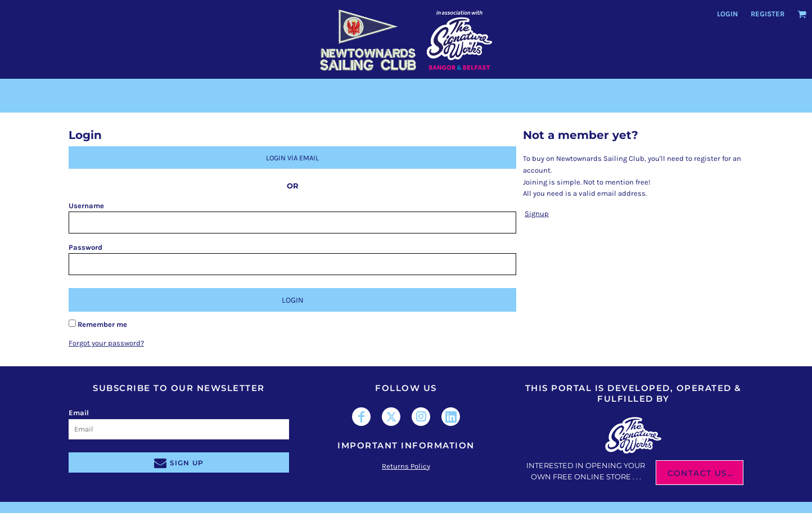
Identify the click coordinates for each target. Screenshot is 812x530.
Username (86, 206)
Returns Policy (406, 466)
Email (79, 413)
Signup (537, 214)
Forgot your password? (106, 343)
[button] (802, 14)
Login (727, 14)
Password (85, 247)
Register (768, 14)
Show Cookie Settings (406, 521)
